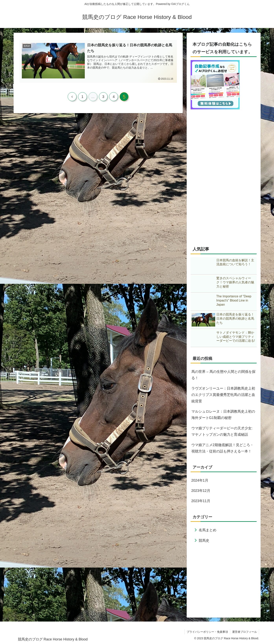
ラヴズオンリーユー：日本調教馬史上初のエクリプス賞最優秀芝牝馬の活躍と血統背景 (223, 395)
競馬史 (204, 541)
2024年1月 (200, 480)
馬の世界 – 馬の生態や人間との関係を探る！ (223, 375)
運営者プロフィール (244, 632)
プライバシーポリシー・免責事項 (207, 632)
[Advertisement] (224, 580)
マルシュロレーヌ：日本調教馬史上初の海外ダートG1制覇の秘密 (223, 415)
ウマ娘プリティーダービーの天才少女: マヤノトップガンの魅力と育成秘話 (222, 431)
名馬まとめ (208, 530)
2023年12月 (201, 491)
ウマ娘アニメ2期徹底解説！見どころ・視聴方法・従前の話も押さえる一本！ (222, 448)
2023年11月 (201, 501)
